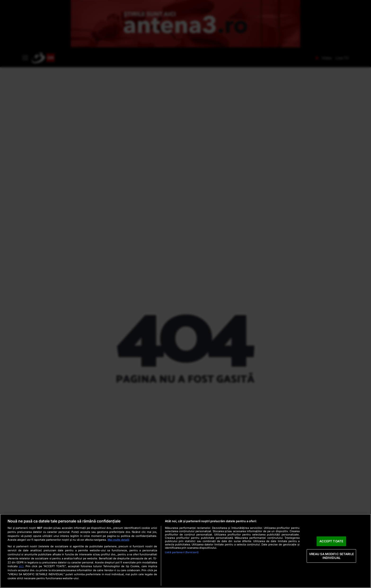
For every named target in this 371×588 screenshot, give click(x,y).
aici (21, 566)
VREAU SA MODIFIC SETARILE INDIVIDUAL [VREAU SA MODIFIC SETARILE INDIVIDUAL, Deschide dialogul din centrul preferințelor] (331, 556)
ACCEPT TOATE (331, 541)
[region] (185, 551)
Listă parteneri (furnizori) (182, 552)
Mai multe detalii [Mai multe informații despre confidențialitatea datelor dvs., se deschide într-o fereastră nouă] (118, 540)
